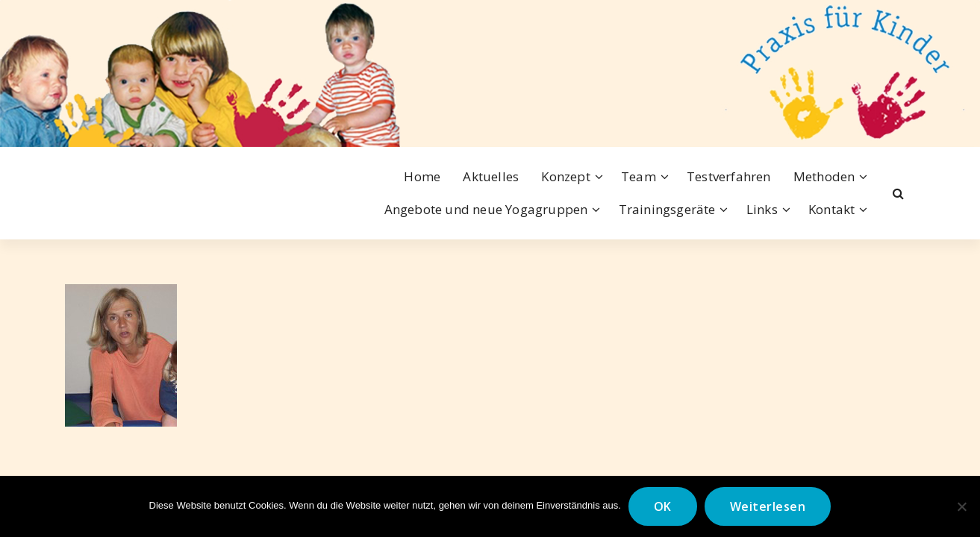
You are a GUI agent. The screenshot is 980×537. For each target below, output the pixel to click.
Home (422, 176)
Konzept (565, 176)
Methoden (824, 176)
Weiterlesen (768, 506)
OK (663, 506)
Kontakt (831, 209)
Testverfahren (729, 176)
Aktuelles (491, 176)
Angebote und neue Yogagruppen (486, 209)
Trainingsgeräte (667, 209)
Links (762, 209)
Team (639, 176)
